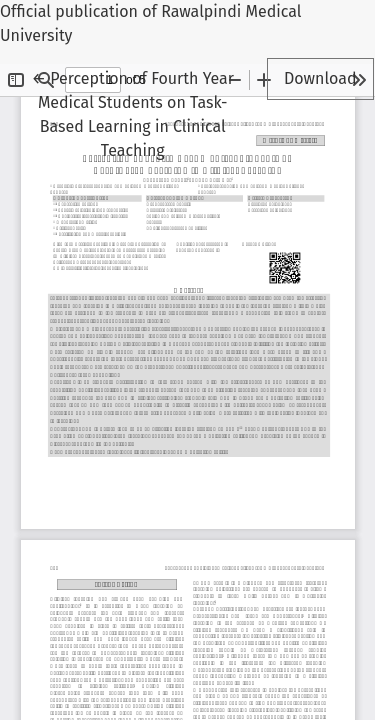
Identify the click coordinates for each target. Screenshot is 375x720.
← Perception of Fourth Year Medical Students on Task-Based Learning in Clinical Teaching (133, 113)
